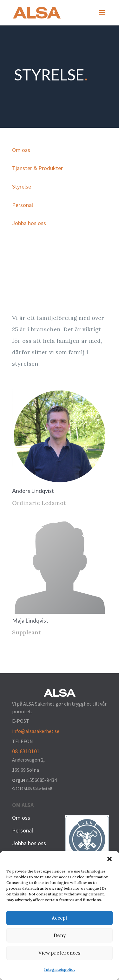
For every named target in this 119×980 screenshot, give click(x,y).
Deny (60, 935)
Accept (60, 918)
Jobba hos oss (29, 223)
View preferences (60, 953)
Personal (23, 205)
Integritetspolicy (60, 969)
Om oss (21, 150)
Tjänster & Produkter (37, 168)
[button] (109, 859)
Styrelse (22, 186)
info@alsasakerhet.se (36, 731)
